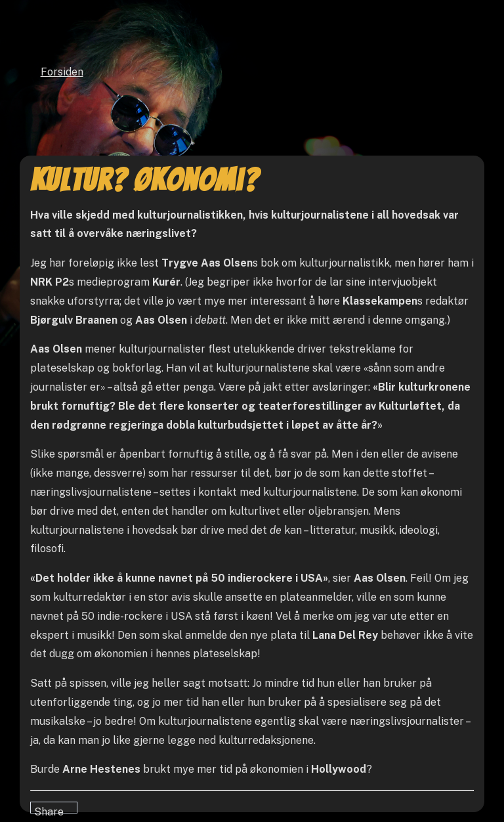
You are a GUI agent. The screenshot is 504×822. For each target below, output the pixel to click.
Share (49, 810)
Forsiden (62, 72)
